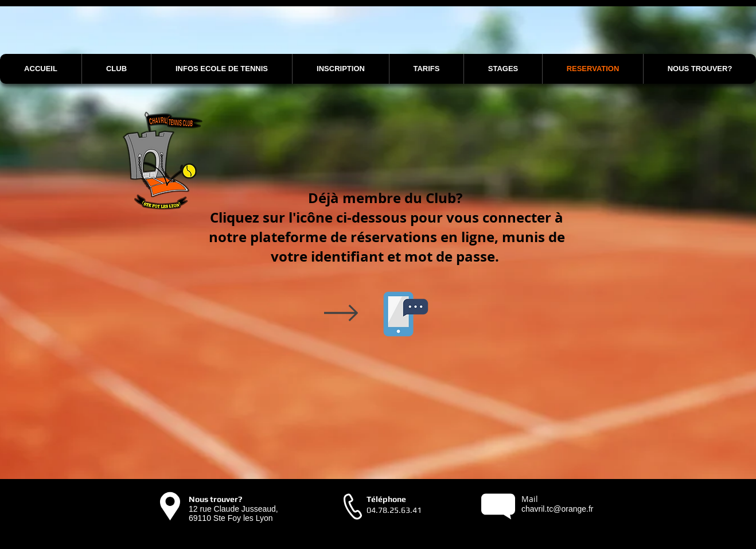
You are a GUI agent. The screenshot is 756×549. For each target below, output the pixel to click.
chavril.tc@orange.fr (557, 509)
